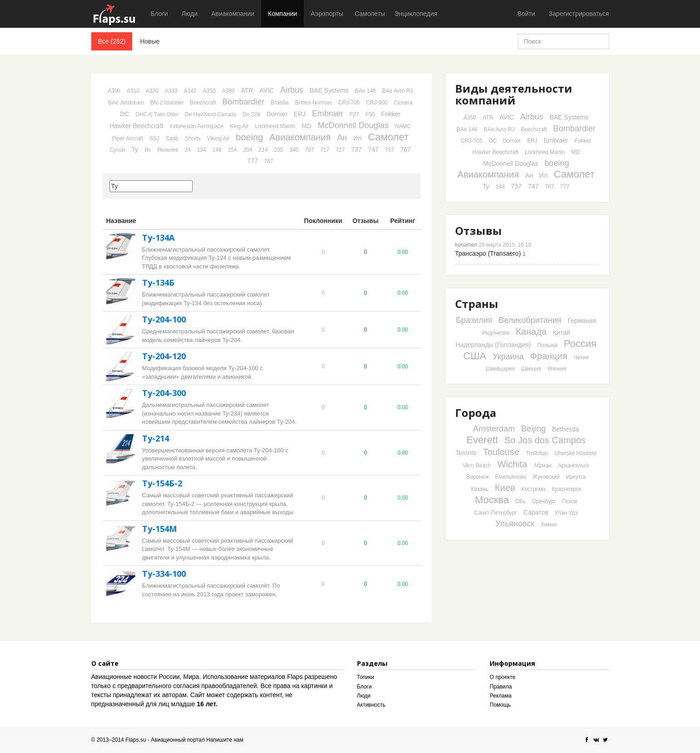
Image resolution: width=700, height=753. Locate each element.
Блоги (159, 14)
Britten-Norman (313, 103)
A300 (114, 91)
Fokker (391, 114)
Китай (561, 332)
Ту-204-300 (164, 393)
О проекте (503, 677)
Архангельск (573, 466)
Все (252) (112, 41)
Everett (482, 440)
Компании (283, 14)
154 (232, 150)
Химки (549, 525)
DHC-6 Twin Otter (157, 114)
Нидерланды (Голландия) (493, 345)
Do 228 (251, 114)
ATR (247, 90)
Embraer (328, 114)
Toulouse (501, 452)
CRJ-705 (349, 103)
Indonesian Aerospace (196, 126)
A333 (171, 91)
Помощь (500, 705)
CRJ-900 (377, 103)
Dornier (277, 114)
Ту (135, 149)
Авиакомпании (233, 14)
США (475, 356)
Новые (150, 41)
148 (217, 150)
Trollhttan (537, 453)
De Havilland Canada (211, 114)
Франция (549, 356)
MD (307, 126)
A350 (209, 91)
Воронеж (478, 477)
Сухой (117, 150)
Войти (526, 14)
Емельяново (511, 477)
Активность (371, 705)
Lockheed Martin (275, 126)
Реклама (501, 696)
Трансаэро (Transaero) (488, 253)
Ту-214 (156, 438)
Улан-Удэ (566, 513)
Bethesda (565, 429)
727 (340, 150)
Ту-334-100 (164, 574)
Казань (480, 489)
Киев (505, 488)
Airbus (292, 90)
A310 (133, 91)
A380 (228, 91)
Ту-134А (158, 238)
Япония (557, 369)
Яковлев (168, 150)
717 (325, 150)
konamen (466, 245)
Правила (501, 687)
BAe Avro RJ (397, 91)
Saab (172, 139)
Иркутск (576, 477)
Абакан (542, 466)
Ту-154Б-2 (162, 483)
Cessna (403, 103)
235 (278, 150)
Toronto (466, 453)
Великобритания (530, 320)
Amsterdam (494, 429)
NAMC (403, 126)
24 (187, 150)
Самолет (388, 137)
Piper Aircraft (127, 139)
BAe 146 (365, 91)
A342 (190, 91)
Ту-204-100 (164, 319)
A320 (152, 91)
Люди (190, 14)
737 (356, 149)
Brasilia (280, 103)
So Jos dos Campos (545, 440)
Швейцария (500, 369)
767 (405, 149)
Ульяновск (515, 524)
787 (269, 161)
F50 (370, 114)
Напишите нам (225, 740)
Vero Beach (477, 466)
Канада (531, 332)
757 (389, 150)
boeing (249, 137)
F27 (355, 114)
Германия (582, 321)
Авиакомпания (300, 137)
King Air (239, 126)
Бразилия (474, 320)
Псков (570, 501)
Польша (548, 345)
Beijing (533, 429)
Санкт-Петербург (496, 513)
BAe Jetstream (126, 103)
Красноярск (566, 489)
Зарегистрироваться (579, 14)
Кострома (534, 489)
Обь (520, 501)
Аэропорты (327, 14)
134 (202, 150)
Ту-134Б (158, 282)
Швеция (531, 369)
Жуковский (546, 477)
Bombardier (243, 102)
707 (309, 150)
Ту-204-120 (164, 356)
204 (248, 150)
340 (294, 150)
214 (263, 150)
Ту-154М (159, 529)
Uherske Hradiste (576, 453)
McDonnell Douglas (353, 125)
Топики (366, 677)
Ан (342, 138)
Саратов (536, 512)
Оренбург (544, 501)
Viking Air (218, 139)
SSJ (154, 139)
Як (148, 150)
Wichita (512, 464)
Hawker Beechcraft (136, 126)
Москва (492, 500)
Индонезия (496, 333)
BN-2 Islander (167, 103)
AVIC (267, 90)
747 (373, 149)
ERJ (299, 114)
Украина (508, 357)
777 (252, 161)
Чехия (581, 357)
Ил (357, 138)
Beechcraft (203, 103)
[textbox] (151, 186)
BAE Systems (329, 90)
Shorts (193, 139)
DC (124, 114)
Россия (580, 344)
